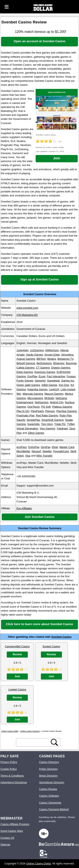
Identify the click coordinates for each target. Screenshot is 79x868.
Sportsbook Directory (52, 782)
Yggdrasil (62, 428)
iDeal (55, 447)
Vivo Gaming (47, 428)
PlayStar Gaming (66, 411)
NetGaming (42, 402)
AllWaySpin (52, 350)
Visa (28, 456)
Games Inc (68, 381)
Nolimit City (57, 402)
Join (57, 158)
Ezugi (42, 376)
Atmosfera (67, 355)
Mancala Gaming (33, 394)
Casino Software (49, 796)
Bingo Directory (48, 776)
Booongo (71, 363)
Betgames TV (65, 359)
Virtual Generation (27, 428)
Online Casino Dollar (39, 864)
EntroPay (34, 447)
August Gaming (26, 359)
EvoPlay (32, 376)
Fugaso (71, 376)
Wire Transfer (45, 456)
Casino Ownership (50, 803)
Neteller (47, 451)
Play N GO (23, 411)
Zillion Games (36, 433)
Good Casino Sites (12, 831)
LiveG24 (54, 389)
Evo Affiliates (24, 508)
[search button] (54, 742)
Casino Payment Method (54, 809)
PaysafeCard (61, 451)
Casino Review (48, 789)
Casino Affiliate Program (15, 824)
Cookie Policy (9, 769)
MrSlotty (49, 398)
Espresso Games (45, 372)
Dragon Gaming (61, 368)
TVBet (71, 424)
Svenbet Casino (61, 637)
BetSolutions (44, 363)
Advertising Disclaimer (14, 782)
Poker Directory (48, 769)
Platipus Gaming (62, 407)
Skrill (73, 451)
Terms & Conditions (12, 776)
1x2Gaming (37, 350)
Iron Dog (64, 385)
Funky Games (25, 381)
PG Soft (46, 407)
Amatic (21, 355)
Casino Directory (49, 762)
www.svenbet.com (57, 92)
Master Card (67, 447)
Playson (50, 411)
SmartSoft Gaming (53, 420)
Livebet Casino (17, 689)
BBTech (41, 359)
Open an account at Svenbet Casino (40, 41)
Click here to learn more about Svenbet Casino (39, 624)
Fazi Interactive (56, 376)
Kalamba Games (37, 389)
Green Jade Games (28, 385)
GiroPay (45, 447)
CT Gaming (43, 368)
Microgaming (35, 398)
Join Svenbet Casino (40, 517)
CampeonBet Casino (17, 646)
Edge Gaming (25, 372)
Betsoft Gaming (26, 363)
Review (17, 654)
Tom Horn (47, 424)
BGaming (59, 363)
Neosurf (36, 451)
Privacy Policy (9, 762)
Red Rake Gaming (47, 415)
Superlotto (33, 424)
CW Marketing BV (27, 315)
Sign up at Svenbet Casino (40, 279)
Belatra (52, 359)
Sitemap (5, 844)
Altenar (64, 350)
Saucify (21, 420)
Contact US (7, 838)
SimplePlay (33, 420)
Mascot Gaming (54, 394)
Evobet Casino (51, 646)
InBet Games (49, 385)
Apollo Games (35, 355)
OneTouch (33, 407)
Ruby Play (66, 415)
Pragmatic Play (25, 415)
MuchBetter (23, 451)
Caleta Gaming (25, 368)
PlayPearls (37, 411)
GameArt (40, 381)
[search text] (33, 742)
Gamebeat (53, 381)
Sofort (20, 456)
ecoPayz (22, 447)
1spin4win (22, 350)
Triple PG (60, 424)
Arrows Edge (52, 355)
